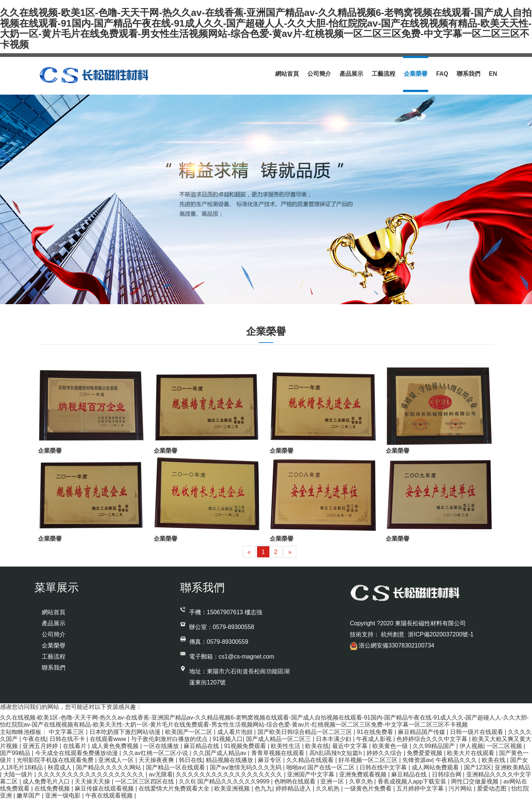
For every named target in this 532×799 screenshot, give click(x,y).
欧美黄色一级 (391, 746)
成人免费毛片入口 (47, 781)
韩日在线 (191, 760)
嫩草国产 (29, 795)
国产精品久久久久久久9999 (234, 781)
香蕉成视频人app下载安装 (413, 781)
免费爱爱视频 (425, 753)
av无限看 (161, 774)
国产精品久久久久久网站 (109, 767)
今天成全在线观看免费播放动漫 (77, 753)
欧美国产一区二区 (190, 732)
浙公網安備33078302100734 (392, 645)
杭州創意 (393, 634)
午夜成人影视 (375, 739)
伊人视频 (471, 746)
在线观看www (109, 739)
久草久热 (362, 781)
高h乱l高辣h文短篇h (336, 753)
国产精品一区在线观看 (176, 767)
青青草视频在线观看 (279, 753)
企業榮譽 (416, 74)
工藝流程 (383, 74)
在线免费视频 (53, 788)
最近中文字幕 (351, 746)
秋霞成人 (60, 767)
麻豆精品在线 (202, 746)
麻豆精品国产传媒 (422, 732)
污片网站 (461, 788)
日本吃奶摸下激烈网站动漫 (126, 732)
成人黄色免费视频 (116, 746)
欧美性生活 (286, 746)
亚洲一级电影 (64, 795)
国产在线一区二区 (332, 767)
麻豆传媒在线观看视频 (105, 788)
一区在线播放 (162, 746)
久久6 (186, 781)
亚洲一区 (333, 781)
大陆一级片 (19, 774)
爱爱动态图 (492, 788)
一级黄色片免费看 (369, 788)
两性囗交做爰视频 (475, 781)
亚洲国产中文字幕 (311, 774)
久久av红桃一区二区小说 (156, 753)
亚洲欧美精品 (512, 767)
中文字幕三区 (67, 732)
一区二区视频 (505, 746)
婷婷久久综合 (385, 753)
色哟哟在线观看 (296, 781)
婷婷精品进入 (294, 788)
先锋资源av (417, 760)
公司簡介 (319, 74)
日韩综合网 (447, 774)
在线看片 (75, 746)
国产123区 (478, 767)
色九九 (263, 788)
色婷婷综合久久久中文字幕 (433, 739)
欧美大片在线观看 (471, 753)
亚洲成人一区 (117, 760)
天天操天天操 (93, 781)
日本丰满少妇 (334, 739)
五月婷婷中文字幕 (421, 788)
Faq (442, 74)
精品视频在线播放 (230, 760)
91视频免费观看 (246, 746)
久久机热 (328, 788)
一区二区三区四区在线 (145, 781)
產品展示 (351, 74)
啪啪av (295, 767)
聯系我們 (468, 74)
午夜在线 (34, 739)
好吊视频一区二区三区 (369, 760)
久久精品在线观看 (311, 760)
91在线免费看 (376, 732)
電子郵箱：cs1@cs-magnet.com (232, 657)
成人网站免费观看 (436, 767)
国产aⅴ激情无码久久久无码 (246, 767)
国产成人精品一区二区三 (279, 739)
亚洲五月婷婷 (41, 746)
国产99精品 (16, 753)
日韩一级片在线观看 (477, 732)
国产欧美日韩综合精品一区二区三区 (306, 732)
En (493, 74)
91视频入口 (228, 739)
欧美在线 (317, 746)
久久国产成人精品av (220, 753)
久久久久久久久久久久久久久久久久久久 (92, 774)
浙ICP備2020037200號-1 (440, 634)
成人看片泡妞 (236, 732)
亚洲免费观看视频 (364, 774)
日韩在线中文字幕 (384, 767)
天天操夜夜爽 (157, 760)
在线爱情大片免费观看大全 (175, 788)
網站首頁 (287, 74)
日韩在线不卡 (68, 739)
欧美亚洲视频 (233, 788)
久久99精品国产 (434, 746)
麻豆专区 (270, 760)
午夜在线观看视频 (110, 795)
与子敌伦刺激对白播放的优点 (170, 739)
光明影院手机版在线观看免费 (56, 760)
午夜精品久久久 (457, 760)
